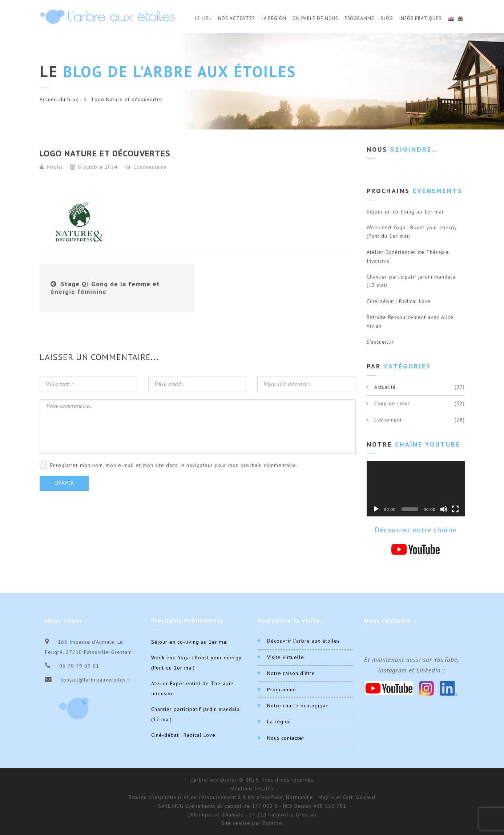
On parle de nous (315, 18)
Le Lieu (203, 18)
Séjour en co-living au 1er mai (405, 212)
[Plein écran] (455, 509)
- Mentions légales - (252, 788)
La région (279, 722)
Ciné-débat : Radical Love (399, 301)
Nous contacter (286, 738)
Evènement (388, 420)
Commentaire (146, 167)
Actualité (385, 387)
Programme (359, 18)
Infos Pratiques (420, 18)
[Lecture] (376, 509)
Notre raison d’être (291, 673)
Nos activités (237, 18)
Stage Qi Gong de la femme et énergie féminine (105, 288)
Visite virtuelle (286, 657)
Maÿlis (55, 167)
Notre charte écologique (298, 706)
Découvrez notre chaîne (416, 530)
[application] (416, 489)
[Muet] (444, 509)
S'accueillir (380, 342)
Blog (387, 18)
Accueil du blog (59, 99)
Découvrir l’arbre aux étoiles (303, 641)
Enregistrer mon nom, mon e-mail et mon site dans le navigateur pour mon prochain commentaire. (174, 465)
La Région (274, 18)
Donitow (273, 823)
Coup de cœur (392, 403)
